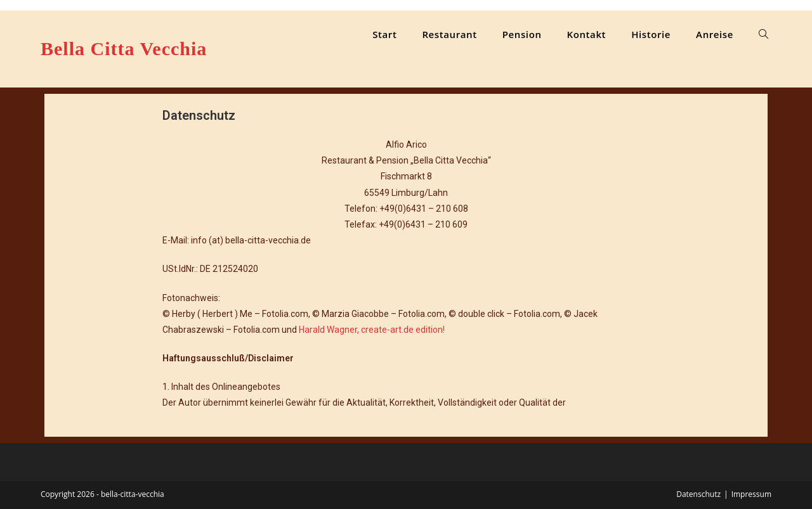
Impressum (751, 494)
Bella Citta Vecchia (124, 48)
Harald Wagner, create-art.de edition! (372, 330)
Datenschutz (698, 494)
